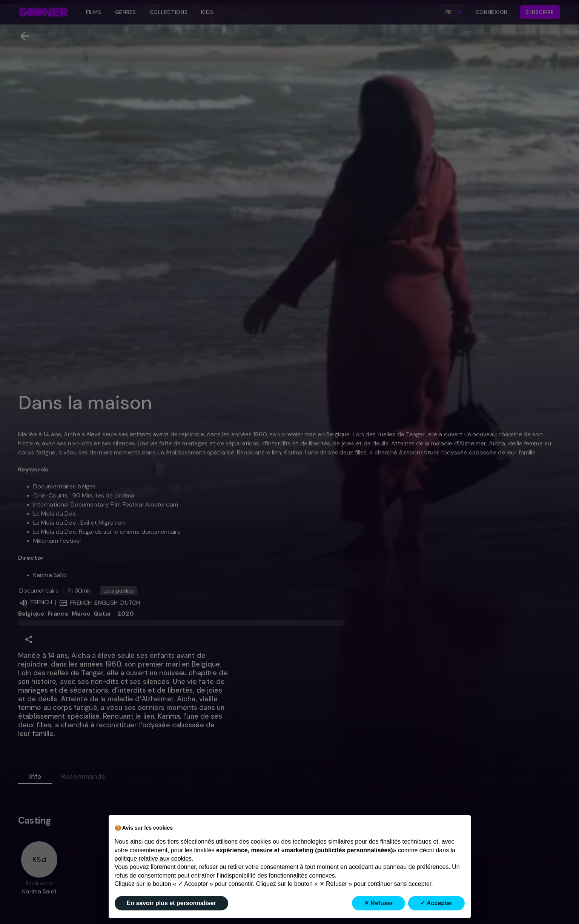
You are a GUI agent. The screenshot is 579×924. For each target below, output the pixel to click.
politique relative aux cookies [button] (153, 859)
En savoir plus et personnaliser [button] (171, 903)
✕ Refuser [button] (379, 903)
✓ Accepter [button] (436, 903)
